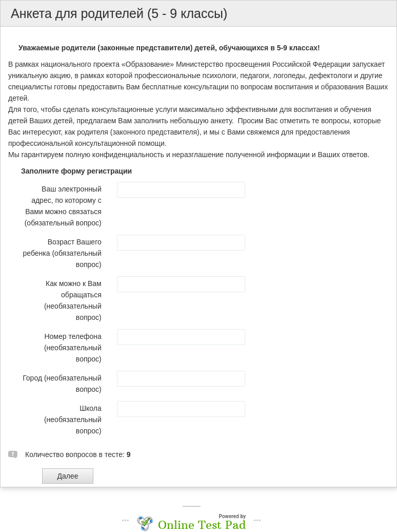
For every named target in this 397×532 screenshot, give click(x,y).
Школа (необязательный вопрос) (73, 420)
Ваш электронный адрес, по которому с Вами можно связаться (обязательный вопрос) (63, 206)
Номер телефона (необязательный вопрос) (73, 348)
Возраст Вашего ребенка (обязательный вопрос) (62, 253)
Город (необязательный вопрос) (62, 384)
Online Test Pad (202, 525)
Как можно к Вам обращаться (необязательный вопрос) (73, 300)
